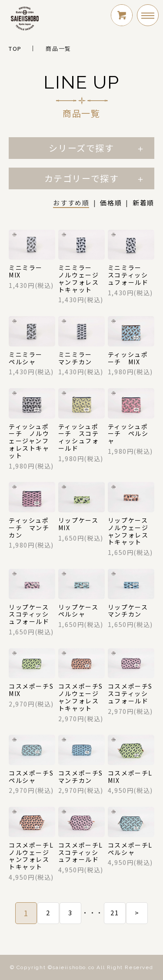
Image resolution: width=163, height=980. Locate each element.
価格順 (111, 203)
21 (115, 912)
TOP (15, 48)
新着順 (143, 203)
